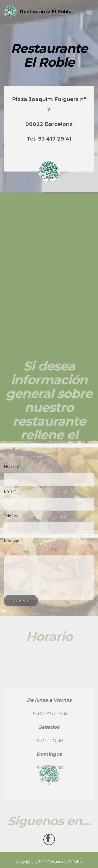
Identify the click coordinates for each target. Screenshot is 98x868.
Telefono (12, 517)
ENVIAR (21, 603)
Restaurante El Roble (46, 12)
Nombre (12, 468)
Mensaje (12, 542)
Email (9, 492)
